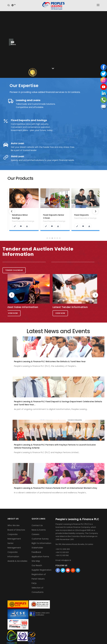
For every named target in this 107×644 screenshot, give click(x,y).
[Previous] (12, 211)
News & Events (39, 530)
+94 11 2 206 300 (63, 549)
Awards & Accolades (17, 561)
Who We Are (14, 525)
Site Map (36, 561)
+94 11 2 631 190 (62, 555)
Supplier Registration (42, 570)
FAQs (34, 583)
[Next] (95, 211)
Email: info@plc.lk (63, 560)
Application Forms (40, 557)
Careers (35, 534)
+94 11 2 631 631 (62, 552)
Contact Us (37, 525)
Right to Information (41, 543)
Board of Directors (16, 530)
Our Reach (37, 565)
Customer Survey (40, 539)
